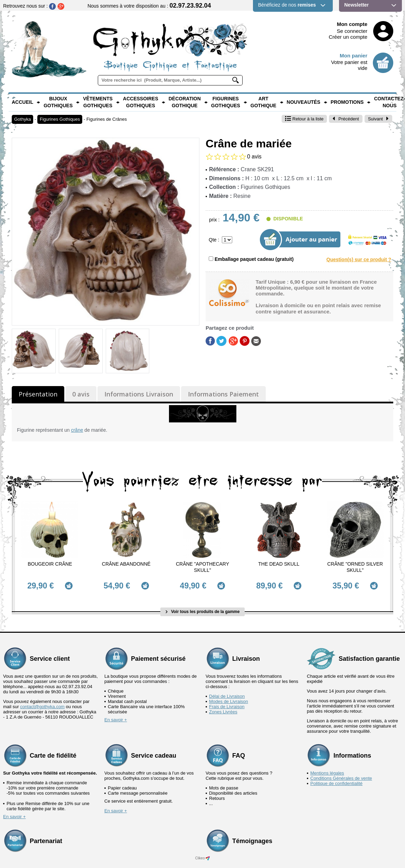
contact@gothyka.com (42, 703)
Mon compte (352, 24)
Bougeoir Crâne (50, 564)
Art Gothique (263, 102)
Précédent (346, 119)
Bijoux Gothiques (58, 102)
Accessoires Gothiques (141, 102)
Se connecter (352, 31)
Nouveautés (304, 102)
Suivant (378, 119)
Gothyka (22, 119)
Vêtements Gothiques (98, 102)
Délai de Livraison (227, 693)
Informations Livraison (139, 394)
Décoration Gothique (185, 102)
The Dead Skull (279, 564)
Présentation (38, 394)
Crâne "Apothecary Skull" (202, 567)
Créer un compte (348, 37)
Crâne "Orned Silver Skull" (355, 567)
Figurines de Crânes (107, 119)
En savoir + (116, 717)
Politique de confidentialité (336, 780)
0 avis (81, 394)
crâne (77, 430)
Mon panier (354, 56)
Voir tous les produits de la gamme (203, 609)
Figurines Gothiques (226, 102)
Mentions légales (327, 770)
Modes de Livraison (229, 698)
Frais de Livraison (227, 703)
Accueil (22, 102)
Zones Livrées (223, 709)
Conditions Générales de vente (341, 775)
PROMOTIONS (347, 102)
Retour (304, 119)
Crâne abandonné (126, 564)
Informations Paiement (223, 394)
